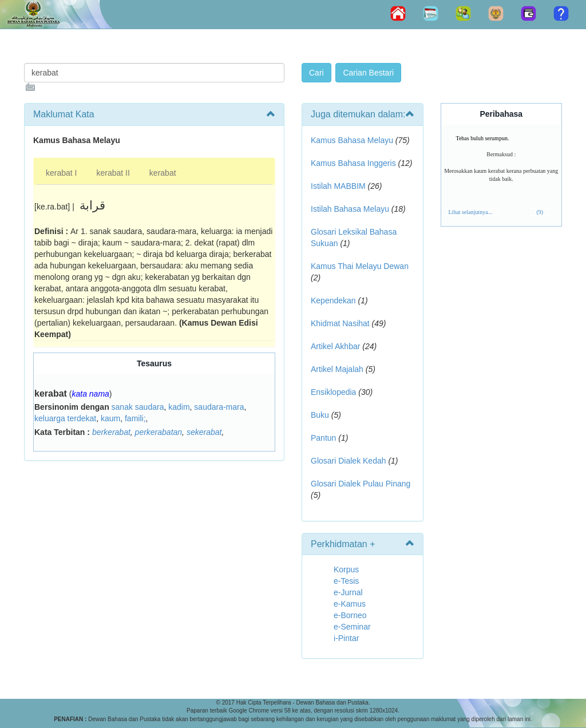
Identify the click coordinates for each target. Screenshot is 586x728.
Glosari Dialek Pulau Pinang (361, 484)
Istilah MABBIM (338, 186)
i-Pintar (346, 638)
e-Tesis (346, 581)
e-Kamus (350, 604)
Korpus (346, 569)
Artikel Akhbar (335, 346)
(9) (540, 212)
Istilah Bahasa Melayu (350, 209)
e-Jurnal (348, 592)
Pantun (323, 438)
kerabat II (113, 173)
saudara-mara (219, 407)
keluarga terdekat (65, 418)
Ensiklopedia (333, 392)
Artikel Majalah (337, 369)
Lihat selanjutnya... (471, 212)
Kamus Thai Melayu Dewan (360, 266)
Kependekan (333, 300)
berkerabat (111, 432)
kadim (179, 407)
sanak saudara (138, 407)
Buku (320, 415)
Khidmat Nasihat (340, 323)
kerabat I (61, 173)
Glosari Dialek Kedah (349, 461)
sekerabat (204, 432)
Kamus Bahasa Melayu (353, 140)
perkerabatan (159, 432)
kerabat (163, 173)
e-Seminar (352, 627)
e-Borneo (350, 615)
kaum (110, 418)
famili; (135, 418)
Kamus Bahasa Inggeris (353, 163)
